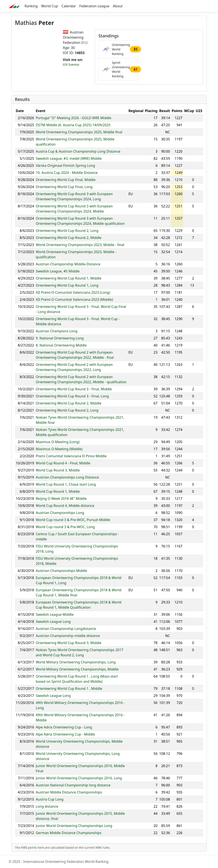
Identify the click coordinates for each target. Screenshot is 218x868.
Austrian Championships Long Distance (67, 477)
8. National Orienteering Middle (61, 345)
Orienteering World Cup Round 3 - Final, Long (72, 396)
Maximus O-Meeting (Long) (58, 442)
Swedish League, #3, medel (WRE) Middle (69, 158)
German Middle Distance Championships (69, 833)
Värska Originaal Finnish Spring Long (65, 166)
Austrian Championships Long (60, 513)
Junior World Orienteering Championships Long (74, 826)
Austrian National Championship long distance (73, 785)
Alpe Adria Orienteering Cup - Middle (65, 734)
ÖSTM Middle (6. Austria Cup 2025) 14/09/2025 (73, 125)
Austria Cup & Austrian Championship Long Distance (78, 151)
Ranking (31, 6)
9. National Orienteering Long (60, 338)
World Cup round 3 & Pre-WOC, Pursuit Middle (73, 520)
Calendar (69, 6)
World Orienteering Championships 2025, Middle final (79, 132)
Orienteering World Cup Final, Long (64, 187)
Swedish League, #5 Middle (58, 271)
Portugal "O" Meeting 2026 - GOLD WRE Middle (74, 118)
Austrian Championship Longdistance (66, 629)
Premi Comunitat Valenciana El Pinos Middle (71, 456)
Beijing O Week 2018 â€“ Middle (61, 499)
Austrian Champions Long (57, 331)
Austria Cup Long (50, 799)
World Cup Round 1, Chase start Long (66, 484)
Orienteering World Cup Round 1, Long (67, 285)
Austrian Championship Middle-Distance (68, 264)
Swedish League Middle (55, 614)
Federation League (94, 6)
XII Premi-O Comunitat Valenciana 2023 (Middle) (74, 299)
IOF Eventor (71, 65)
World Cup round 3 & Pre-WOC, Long (65, 527)
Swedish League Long (53, 622)
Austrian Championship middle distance (68, 636)
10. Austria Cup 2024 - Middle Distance (67, 173)
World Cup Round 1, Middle (58, 491)
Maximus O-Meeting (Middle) (59, 449)
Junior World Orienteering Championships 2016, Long (79, 778)
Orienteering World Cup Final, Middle (66, 180)
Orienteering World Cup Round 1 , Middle (69, 689)
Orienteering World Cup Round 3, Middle (69, 643)
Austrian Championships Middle (62, 571)
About (118, 6)
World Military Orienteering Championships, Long (76, 662)
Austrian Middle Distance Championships (69, 792)
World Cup (50, 6)
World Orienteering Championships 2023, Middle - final (80, 245)
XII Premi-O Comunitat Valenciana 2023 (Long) (73, 292)
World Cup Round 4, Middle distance (65, 506)
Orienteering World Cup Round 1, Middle (69, 278)
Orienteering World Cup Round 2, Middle (69, 238)
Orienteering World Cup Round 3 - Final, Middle (74, 389)
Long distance (47, 806)
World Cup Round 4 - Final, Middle (63, 463)
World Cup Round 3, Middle (58, 470)
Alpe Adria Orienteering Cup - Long (64, 727)
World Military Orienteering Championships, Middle (77, 669)
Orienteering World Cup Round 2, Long (67, 231)
